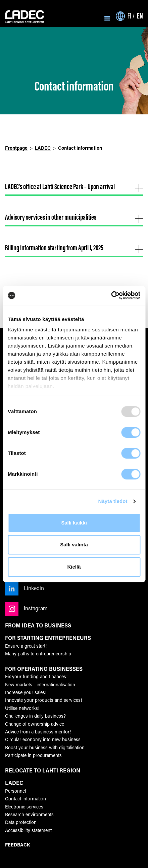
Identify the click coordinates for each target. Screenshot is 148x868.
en (140, 16)
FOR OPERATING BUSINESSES (44, 669)
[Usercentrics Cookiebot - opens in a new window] (111, 295)
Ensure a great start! (26, 646)
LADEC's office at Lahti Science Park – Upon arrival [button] (74, 187)
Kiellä (74, 567)
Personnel (15, 791)
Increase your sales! (26, 692)
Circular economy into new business (43, 739)
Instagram (26, 608)
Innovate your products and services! (43, 700)
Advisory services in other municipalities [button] (74, 217)
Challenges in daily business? (35, 716)
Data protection (21, 822)
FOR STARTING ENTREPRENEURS (48, 638)
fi (129, 16)
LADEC (43, 148)
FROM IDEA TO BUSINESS (38, 625)
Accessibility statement (28, 830)
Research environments (29, 814)
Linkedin (24, 588)
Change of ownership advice (35, 724)
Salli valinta (74, 545)
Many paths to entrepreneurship (38, 654)
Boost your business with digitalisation (45, 747)
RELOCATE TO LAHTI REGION (43, 770)
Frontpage (16, 148)
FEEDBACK (17, 845)
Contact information (26, 799)
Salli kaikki (74, 523)
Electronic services (24, 807)
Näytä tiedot (113, 501)
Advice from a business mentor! (38, 732)
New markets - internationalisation (40, 684)
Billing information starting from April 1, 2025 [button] (74, 248)
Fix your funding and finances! (36, 676)
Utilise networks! (22, 708)
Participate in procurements (33, 755)
